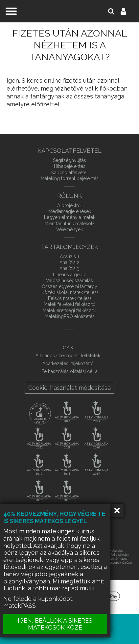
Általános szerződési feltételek (68, 356)
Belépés (127, 11)
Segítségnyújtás (69, 160)
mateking (70, 11)
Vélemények (69, 229)
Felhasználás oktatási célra (69, 371)
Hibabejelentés (70, 166)
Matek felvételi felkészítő (69, 304)
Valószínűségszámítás (69, 281)
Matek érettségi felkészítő (69, 310)
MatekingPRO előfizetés (70, 316)
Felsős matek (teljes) (69, 298)
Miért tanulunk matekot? (69, 224)
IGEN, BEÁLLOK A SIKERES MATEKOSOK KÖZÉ (56, 624)
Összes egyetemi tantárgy (69, 286)
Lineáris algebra (70, 275)
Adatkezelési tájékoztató (68, 363)
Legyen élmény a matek (70, 217)
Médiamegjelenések (70, 211)
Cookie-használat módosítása (69, 388)
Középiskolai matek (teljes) (70, 292)
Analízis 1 (69, 256)
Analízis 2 (69, 262)
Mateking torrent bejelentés (70, 178)
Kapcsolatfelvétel (69, 173)
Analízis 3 (69, 268)
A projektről (69, 205)
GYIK (68, 348)
